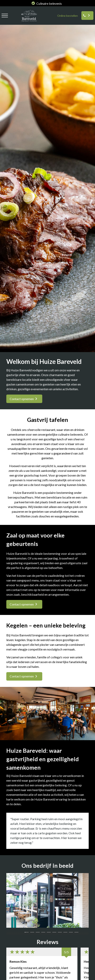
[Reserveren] (87, 16)
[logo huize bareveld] (28, 22)
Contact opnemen (22, 399)
